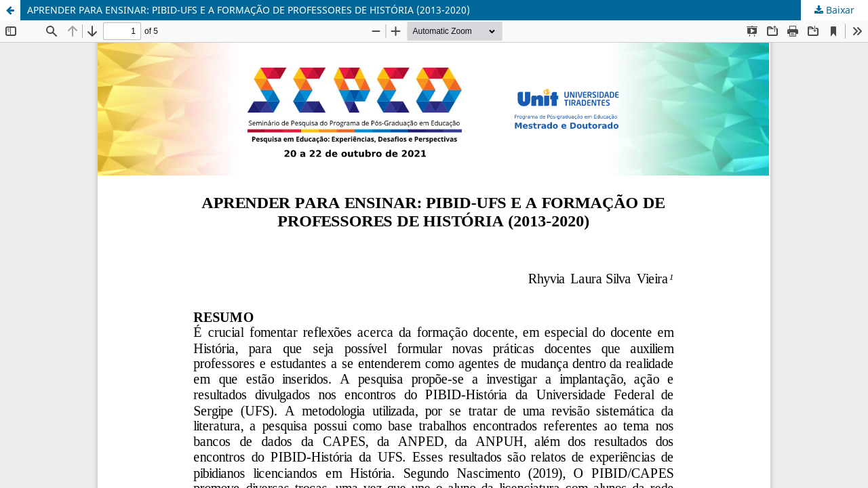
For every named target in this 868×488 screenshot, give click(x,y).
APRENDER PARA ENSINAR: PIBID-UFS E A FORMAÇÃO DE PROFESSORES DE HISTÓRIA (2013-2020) (249, 10)
